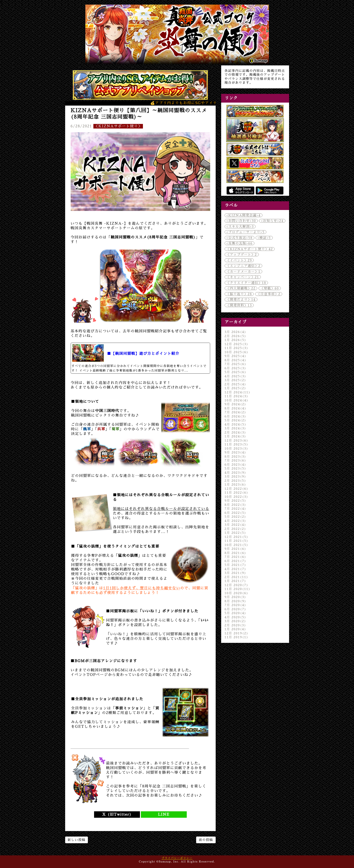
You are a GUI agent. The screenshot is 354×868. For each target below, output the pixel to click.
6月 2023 (236, 465)
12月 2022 (237, 489)
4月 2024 (236, 424)
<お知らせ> (272, 221)
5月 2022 (236, 517)
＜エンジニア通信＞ (244, 266)
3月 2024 (236, 428)
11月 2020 (238, 589)
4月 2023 (236, 473)
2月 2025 (236, 384)
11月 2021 (237, 541)
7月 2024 (236, 412)
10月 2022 (237, 497)
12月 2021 (237, 537)
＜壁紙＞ (270, 288)
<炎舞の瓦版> (240, 243)
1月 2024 (236, 436)
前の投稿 (206, 840)
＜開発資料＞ (239, 305)
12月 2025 (237, 344)
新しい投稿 (77, 840)
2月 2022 (236, 529)
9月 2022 (236, 501)
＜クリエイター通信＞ (246, 283)
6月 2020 (236, 609)
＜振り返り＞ (239, 294)
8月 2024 (236, 408)
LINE (164, 815)
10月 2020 (237, 593)
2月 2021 (237, 577)
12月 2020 (237, 585)
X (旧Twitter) (117, 815)
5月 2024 (236, 420)
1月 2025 (236, 388)
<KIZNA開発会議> (244, 215)
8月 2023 (236, 456)
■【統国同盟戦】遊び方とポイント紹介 (143, 354)
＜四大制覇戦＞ (241, 288)
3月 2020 (236, 621)
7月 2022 (236, 509)
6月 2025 (236, 368)
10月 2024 (237, 400)
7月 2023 (236, 460)
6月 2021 (236, 561)
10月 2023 (237, 448)
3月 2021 (236, 573)
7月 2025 (236, 364)
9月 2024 (236, 404)
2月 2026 (236, 336)
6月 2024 (236, 416)
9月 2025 (236, 356)
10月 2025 (237, 352)
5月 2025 (236, 372)
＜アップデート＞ (242, 255)
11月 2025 (237, 348)
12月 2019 (237, 633)
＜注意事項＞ (269, 294)
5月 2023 (236, 468)
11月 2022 (237, 493)
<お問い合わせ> (241, 221)
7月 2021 (236, 557)
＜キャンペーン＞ (243, 277)
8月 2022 (236, 505)
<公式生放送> (240, 238)
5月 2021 (236, 565)
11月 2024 (237, 396)
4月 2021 (236, 569)
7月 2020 (236, 605)
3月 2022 (236, 525)
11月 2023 (237, 444)
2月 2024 (236, 432)
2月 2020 (236, 625)
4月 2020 (236, 617)
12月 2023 (237, 440)
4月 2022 (236, 521)
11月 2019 (237, 637)
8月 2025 (236, 360)
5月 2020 (236, 613)
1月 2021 (236, 581)
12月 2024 (238, 392)
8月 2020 (236, 601)
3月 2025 (236, 380)
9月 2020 (236, 597)
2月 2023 (236, 481)
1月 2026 (236, 340)
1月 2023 (236, 484)
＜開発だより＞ (241, 300)
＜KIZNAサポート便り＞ (118, 126)
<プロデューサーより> (246, 232)
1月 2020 (236, 629)
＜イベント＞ (239, 260)
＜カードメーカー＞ (244, 272)
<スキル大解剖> (240, 227)
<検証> (264, 238)
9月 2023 (236, 452)
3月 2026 (236, 332)
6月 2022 (236, 513)
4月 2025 (236, 376)
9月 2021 (236, 549)
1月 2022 (236, 533)
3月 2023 (236, 476)
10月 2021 (237, 545)
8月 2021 (236, 553)
